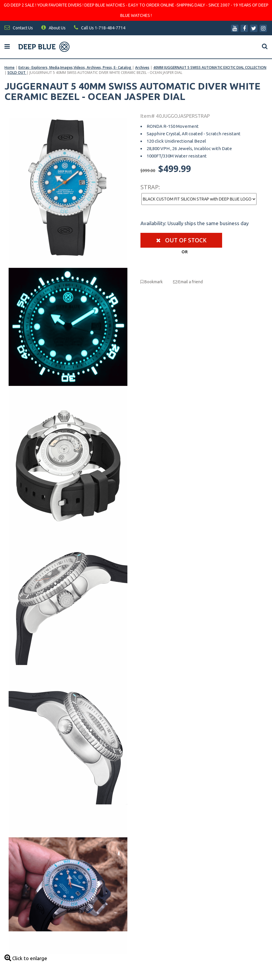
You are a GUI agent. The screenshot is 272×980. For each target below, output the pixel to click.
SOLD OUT (17, 73)
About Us (53, 28)
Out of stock (181, 240)
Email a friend (188, 282)
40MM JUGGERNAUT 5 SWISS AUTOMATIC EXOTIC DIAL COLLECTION (210, 67)
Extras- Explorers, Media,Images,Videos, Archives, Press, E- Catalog (75, 67)
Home (10, 67)
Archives (142, 67)
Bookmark (152, 282)
